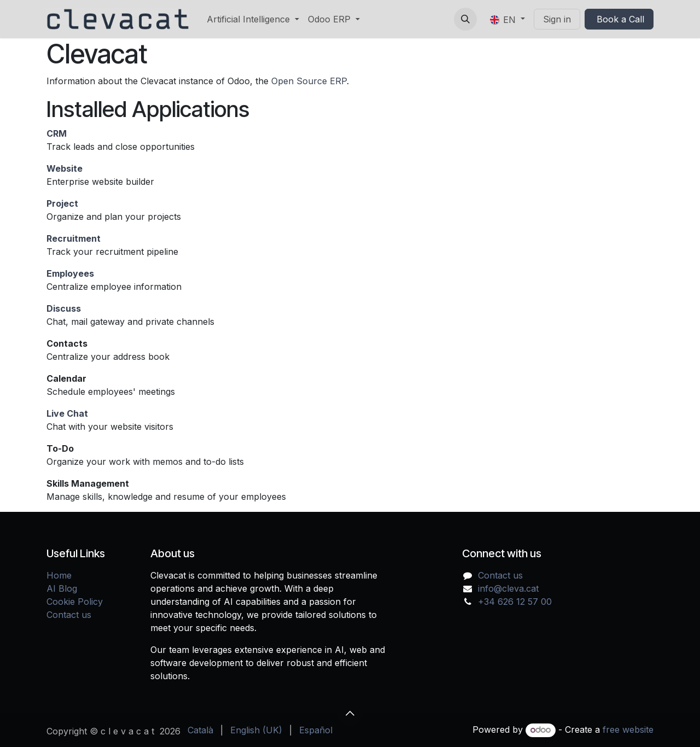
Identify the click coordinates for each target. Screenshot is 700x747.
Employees (70, 273)
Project (62, 203)
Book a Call (619, 19)
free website (628, 730)
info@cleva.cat (508, 588)
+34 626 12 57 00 (515, 602)
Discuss (64, 308)
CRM (57, 133)
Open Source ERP (309, 81)
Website (65, 168)
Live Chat (67, 413)
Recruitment (74, 238)
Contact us (69, 615)
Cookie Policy (75, 602)
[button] (465, 19)
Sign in (557, 19)
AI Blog (62, 588)
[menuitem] (253, 19)
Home (59, 575)
